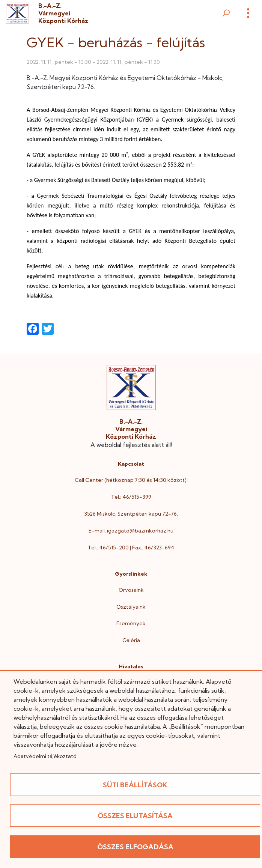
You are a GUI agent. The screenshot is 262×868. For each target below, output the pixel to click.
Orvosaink (131, 590)
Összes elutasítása (135, 816)
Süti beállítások (135, 785)
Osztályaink (131, 607)
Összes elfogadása (135, 847)
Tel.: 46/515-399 (131, 497)
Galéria (131, 640)
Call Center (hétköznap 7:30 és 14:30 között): (131, 480)
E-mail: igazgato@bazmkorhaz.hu (131, 531)
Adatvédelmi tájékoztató (45, 756)
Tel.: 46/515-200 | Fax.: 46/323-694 (131, 548)
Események (131, 623)
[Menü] (248, 13)
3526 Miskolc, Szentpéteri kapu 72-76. (131, 514)
